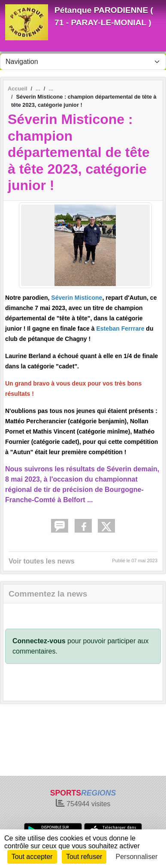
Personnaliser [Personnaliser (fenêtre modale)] (137, 857)
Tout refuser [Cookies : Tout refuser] (84, 857)
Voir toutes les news (42, 561)
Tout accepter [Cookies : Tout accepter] (32, 857)
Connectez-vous (39, 641)
